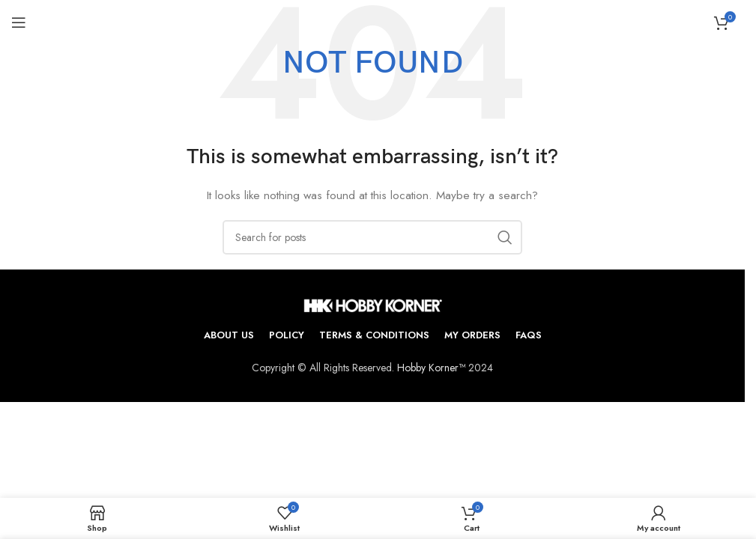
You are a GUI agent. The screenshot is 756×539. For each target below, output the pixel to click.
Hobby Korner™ (431, 368)
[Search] (372, 237)
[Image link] (373, 304)
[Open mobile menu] (19, 22)
